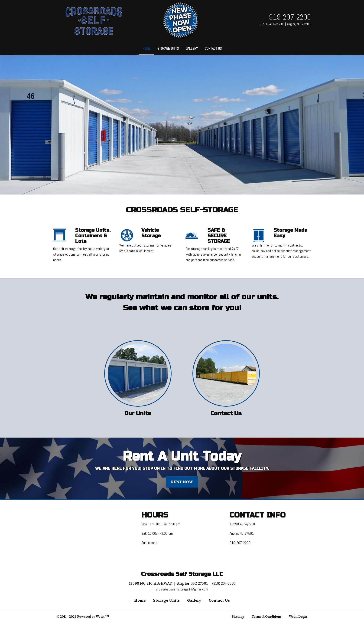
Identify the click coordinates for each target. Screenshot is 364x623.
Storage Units (168, 48)
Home (148, 47)
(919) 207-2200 (224, 583)
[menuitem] (146, 49)
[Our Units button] (138, 373)
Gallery (192, 48)
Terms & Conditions (267, 617)
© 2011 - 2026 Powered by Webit (83, 617)
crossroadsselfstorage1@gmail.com (182, 589)
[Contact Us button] (226, 373)
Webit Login (298, 617)
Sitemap (238, 617)
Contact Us (213, 48)
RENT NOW (182, 482)
